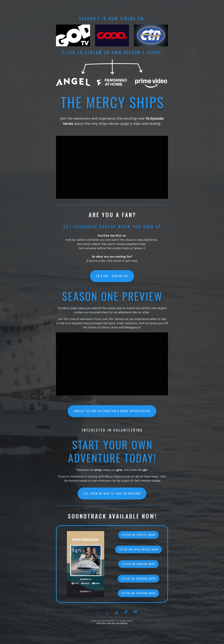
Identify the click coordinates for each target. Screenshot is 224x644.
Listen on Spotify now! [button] (139, 538)
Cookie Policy (111, 625)
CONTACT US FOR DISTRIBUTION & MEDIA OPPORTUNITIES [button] (112, 412)
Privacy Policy (101, 625)
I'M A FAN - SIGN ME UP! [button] (112, 277)
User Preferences (122, 625)
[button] (135, 615)
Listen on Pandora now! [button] (139, 582)
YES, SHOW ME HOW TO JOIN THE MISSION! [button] (112, 494)
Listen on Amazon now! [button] (139, 567)
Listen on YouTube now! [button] (139, 596)
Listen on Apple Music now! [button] (139, 553)
